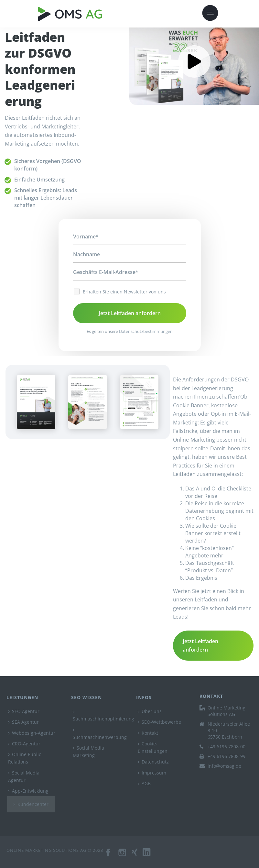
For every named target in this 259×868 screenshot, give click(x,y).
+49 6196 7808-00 (227, 747)
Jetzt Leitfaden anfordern (200, 646)
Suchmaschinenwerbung (100, 734)
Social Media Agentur (24, 776)
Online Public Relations (25, 758)
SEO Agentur (24, 711)
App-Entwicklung (28, 791)
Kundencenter (31, 804)
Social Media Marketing (88, 752)
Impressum (152, 773)
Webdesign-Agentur (32, 733)
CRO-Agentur (24, 744)
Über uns (150, 711)
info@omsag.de (224, 766)
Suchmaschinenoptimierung (103, 715)
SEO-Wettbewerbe (159, 722)
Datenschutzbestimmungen (146, 331)
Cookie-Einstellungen (153, 747)
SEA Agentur (23, 722)
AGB (144, 783)
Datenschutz (153, 762)
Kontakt (148, 733)
